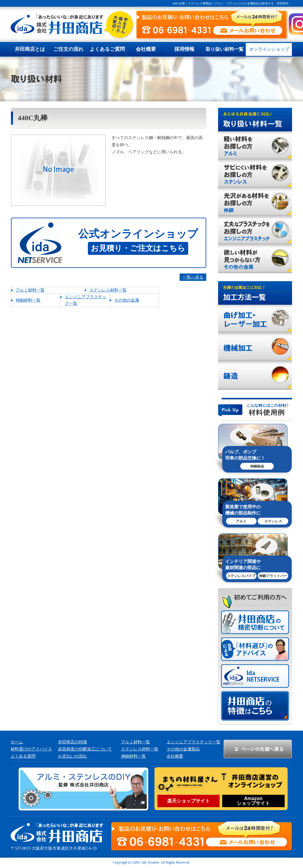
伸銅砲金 (257, 466)
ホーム (17, 742)
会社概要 (175, 756)
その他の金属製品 (183, 749)
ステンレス (273, 521)
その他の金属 (127, 300)
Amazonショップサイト (253, 801)
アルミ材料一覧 (30, 290)
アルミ (241, 521)
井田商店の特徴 (72, 742)
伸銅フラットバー (273, 576)
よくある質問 (23, 756)
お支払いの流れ (72, 756)
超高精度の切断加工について (85, 749)
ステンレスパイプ (241, 576)
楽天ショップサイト (188, 801)
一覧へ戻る (193, 277)
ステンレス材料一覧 (108, 290)
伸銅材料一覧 (28, 300)
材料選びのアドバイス (31, 749)
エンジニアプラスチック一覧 (194, 742)
